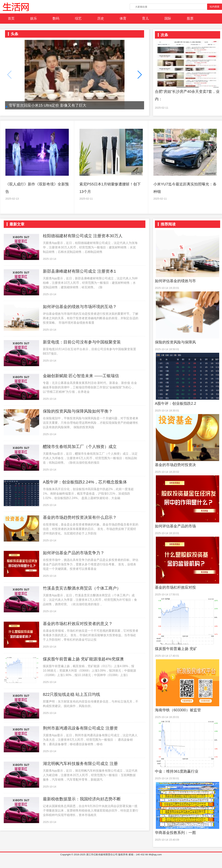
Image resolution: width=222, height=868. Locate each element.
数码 (56, 18)
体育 (123, 18)
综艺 (78, 18)
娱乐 (34, 18)
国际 (168, 18)
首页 (11, 18)
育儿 (145, 18)
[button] (140, 75)
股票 (190, 18)
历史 (101, 18)
